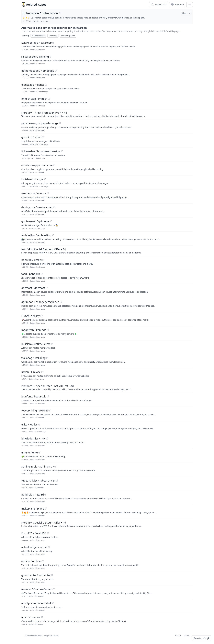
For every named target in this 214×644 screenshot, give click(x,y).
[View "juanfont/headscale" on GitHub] (48, 396)
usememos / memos (34, 193)
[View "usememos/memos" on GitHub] (48, 193)
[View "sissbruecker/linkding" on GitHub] (51, 57)
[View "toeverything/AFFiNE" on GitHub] (49, 410)
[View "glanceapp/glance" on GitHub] (46, 85)
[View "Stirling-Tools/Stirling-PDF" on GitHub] (55, 466)
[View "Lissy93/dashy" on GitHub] (42, 316)
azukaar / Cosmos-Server (37, 589)
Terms (187, 636)
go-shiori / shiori (31, 137)
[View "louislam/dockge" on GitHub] (45, 179)
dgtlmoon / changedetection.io (40, 302)
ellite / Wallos (30, 424)
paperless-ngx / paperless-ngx (40, 123)
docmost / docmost (33, 288)
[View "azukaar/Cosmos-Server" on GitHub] (54, 589)
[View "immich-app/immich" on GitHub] (49, 99)
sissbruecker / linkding (35, 57)
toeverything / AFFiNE (35, 410)
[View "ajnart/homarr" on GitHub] (42, 617)
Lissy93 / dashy (31, 316)
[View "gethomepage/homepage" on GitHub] (56, 71)
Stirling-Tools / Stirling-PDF (38, 466)
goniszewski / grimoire (35, 221)
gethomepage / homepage (38, 71)
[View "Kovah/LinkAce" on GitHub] (42, 372)
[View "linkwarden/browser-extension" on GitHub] (62, 151)
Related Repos (36, 5)
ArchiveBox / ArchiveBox (36, 235)
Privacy (178, 636)
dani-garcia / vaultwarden (37, 207)
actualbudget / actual (34, 547)
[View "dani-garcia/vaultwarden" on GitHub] (54, 207)
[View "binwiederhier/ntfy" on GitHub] (47, 438)
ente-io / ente (30, 452)
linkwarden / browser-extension (41, 151)
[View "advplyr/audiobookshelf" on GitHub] (53, 603)
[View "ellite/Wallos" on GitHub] (39, 424)
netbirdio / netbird (33, 495)
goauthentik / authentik (36, 575)
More (186, 13)
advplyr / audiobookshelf (37, 603)
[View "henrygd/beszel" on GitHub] (43, 260)
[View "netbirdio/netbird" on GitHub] (45, 495)
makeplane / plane (33, 509)
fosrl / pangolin (31, 274)
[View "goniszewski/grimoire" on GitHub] (51, 221)
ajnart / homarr (31, 617)
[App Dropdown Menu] (190, 5)
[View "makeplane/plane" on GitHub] (46, 509)
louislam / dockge (32, 179)
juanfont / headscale (34, 396)
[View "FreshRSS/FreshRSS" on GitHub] (48, 533)
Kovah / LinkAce (31, 372)
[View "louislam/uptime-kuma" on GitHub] (52, 344)
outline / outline (31, 561)
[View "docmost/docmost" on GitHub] (47, 288)
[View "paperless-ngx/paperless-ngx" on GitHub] (60, 123)
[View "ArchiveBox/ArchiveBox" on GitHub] (53, 235)
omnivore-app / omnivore (37, 165)
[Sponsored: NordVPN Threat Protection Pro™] (107, 114)
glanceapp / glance (33, 85)
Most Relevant (38, 36)
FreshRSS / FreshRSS (34, 533)
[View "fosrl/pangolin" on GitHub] (42, 274)
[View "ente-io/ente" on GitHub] (40, 452)
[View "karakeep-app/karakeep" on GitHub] (53, 43)
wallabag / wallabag (34, 358)
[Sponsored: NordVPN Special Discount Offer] (107, 251)
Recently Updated (68, 36)
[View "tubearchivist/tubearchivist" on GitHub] (57, 481)
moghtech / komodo (34, 330)
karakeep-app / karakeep (37, 43)
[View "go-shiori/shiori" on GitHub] (43, 137)
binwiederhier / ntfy (33, 438)
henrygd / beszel (32, 260)
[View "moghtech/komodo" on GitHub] (48, 330)
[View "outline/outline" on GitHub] (43, 561)
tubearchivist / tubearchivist (38, 481)
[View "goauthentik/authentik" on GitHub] (52, 575)
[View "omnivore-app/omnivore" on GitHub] (54, 165)
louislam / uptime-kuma (36, 344)
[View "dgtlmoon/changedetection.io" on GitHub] (61, 302)
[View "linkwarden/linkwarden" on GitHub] (60, 13)
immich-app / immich (34, 99)
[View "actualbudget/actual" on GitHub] (49, 547)
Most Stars (53, 36)
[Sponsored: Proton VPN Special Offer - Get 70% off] (107, 387)
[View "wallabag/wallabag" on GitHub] (47, 358)
